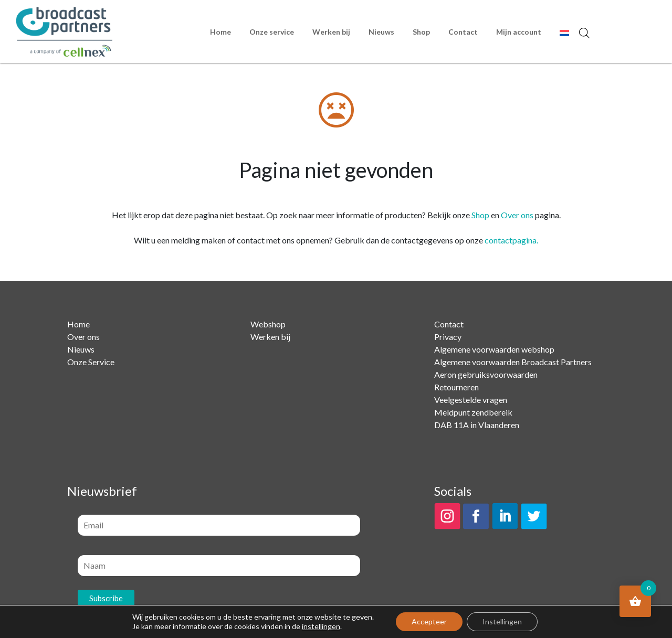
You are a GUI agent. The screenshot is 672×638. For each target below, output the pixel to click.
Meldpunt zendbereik (473, 412)
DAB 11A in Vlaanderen (477, 425)
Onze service (272, 32)
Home (220, 32)
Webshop (268, 324)
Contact (463, 32)
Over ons (517, 215)
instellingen (321, 626)
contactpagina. (511, 240)
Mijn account (519, 32)
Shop (421, 32)
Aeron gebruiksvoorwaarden (486, 374)
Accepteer (429, 621)
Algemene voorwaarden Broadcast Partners (513, 362)
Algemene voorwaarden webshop (494, 349)
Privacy (448, 337)
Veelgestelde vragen (471, 400)
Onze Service (91, 362)
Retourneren (456, 387)
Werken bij (331, 32)
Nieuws (381, 32)
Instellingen (502, 621)
